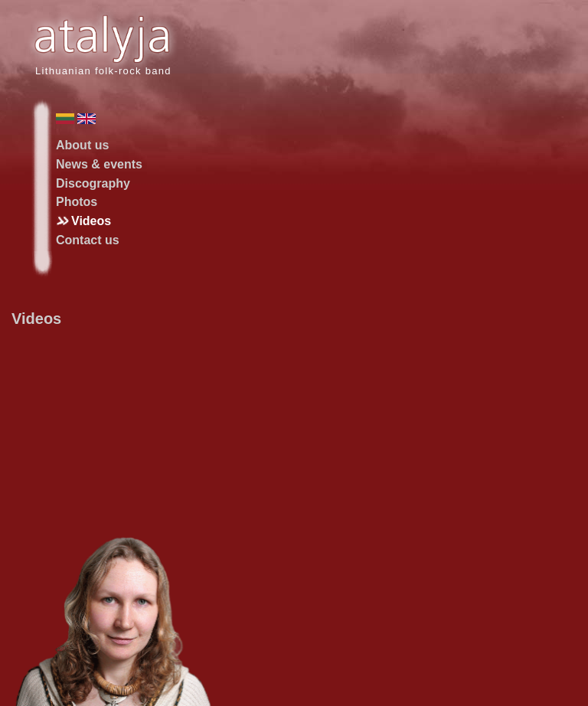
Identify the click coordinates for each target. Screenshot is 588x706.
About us (82, 145)
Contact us (88, 240)
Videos (91, 221)
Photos (77, 202)
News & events (99, 164)
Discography (93, 183)
